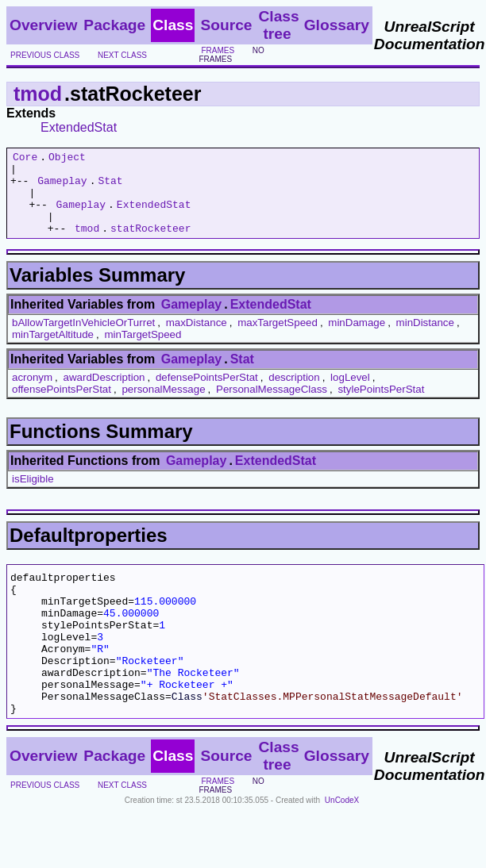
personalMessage (163, 406)
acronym (32, 394)
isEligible (33, 495)
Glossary (337, 25)
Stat (110, 187)
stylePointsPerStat (381, 406)
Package (114, 25)
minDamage (357, 339)
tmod (38, 94)
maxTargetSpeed (278, 339)
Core (25, 159)
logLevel (350, 394)
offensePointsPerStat (62, 406)
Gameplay (62, 187)
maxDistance (197, 339)
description (294, 394)
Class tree (278, 25)
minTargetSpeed (143, 351)
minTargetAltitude (53, 351)
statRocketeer (150, 244)
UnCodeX (342, 845)
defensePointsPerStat (207, 394)
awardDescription (104, 394)
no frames (231, 55)
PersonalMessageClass (272, 406)
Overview (43, 25)
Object (67, 159)
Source (226, 25)
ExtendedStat (79, 127)
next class (122, 55)
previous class (45, 55)
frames (218, 50)
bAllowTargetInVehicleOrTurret (83, 339)
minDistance (425, 339)
